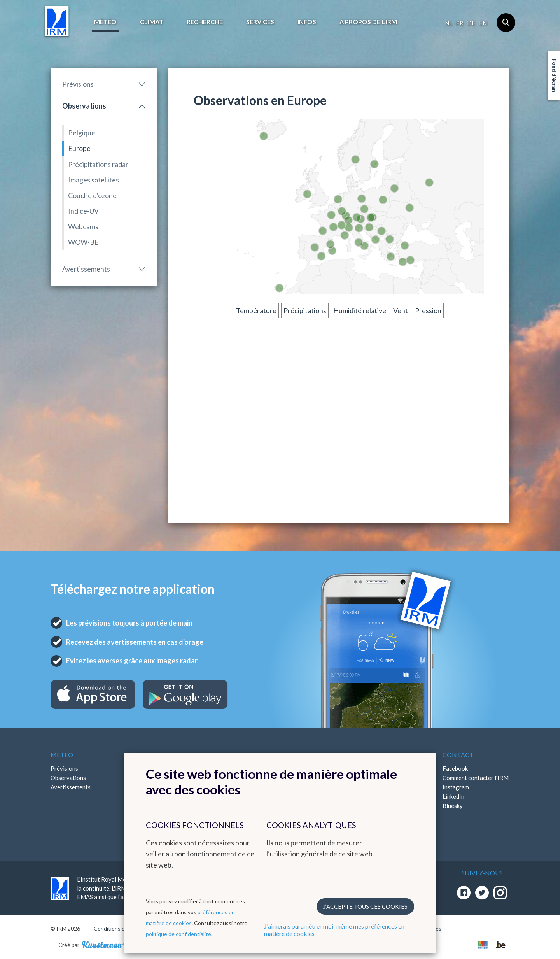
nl (449, 23)
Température (256, 310)
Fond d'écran (554, 75)
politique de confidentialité (178, 934)
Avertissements (86, 269)
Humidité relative (360, 310)
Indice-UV (83, 211)
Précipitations (305, 310)
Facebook (455, 768)
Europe (79, 148)
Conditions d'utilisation (122, 928)
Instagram (456, 787)
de (471, 23)
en (483, 23)
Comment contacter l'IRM (476, 778)
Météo (105, 22)
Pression (428, 310)
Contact (458, 755)
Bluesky (453, 806)
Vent (401, 310)
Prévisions (78, 84)
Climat (152, 22)
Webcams (83, 226)
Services (260, 22)
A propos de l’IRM (368, 22)
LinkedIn (453, 796)
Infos (307, 22)
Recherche (205, 22)
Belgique (82, 133)
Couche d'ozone (92, 195)
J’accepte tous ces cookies (365, 906)
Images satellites (94, 180)
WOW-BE (83, 242)
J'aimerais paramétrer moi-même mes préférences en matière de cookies (334, 930)
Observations (84, 106)
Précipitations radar (98, 164)
